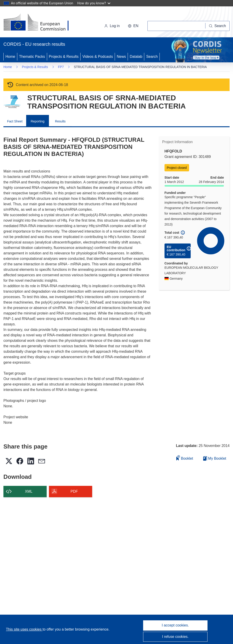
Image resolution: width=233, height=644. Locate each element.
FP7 (61, 67)
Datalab (136, 57)
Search (152, 57)
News (121, 57)
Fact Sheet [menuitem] (15, 121)
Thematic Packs (32, 57)
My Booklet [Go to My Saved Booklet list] (215, 458)
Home (10, 57)
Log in (112, 26)
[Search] (218, 26)
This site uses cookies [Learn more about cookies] (24, 629)
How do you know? (94, 3)
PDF (74, 491)
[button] (133, 26)
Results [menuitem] (60, 121)
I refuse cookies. (175, 637)
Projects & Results (64, 57)
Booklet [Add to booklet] (185, 458)
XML (29, 491)
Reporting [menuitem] (38, 121)
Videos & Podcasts (98, 57)
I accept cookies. (175, 625)
